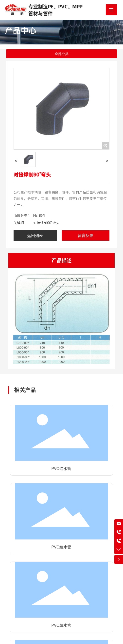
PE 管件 (39, 215)
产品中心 (21, 30)
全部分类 (62, 54)
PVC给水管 (61, 468)
